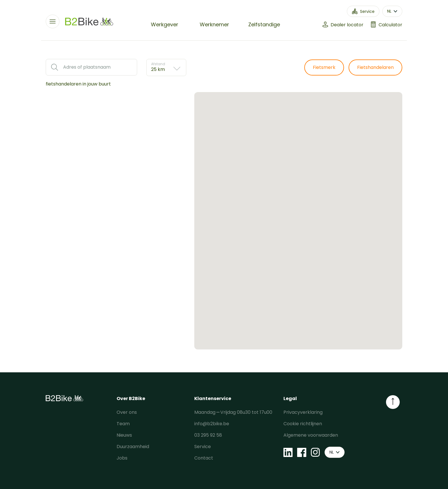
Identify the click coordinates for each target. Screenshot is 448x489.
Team (123, 424)
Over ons (127, 412)
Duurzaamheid (133, 447)
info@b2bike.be (212, 424)
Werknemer (214, 24)
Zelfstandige (264, 24)
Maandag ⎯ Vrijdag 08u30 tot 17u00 (233, 412)
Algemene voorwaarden (311, 435)
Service (203, 447)
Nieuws (124, 435)
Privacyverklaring (303, 412)
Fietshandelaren (375, 67)
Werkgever (165, 24)
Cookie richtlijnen (303, 424)
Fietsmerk (324, 67)
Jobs (122, 458)
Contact (204, 458)
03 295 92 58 (208, 435)
